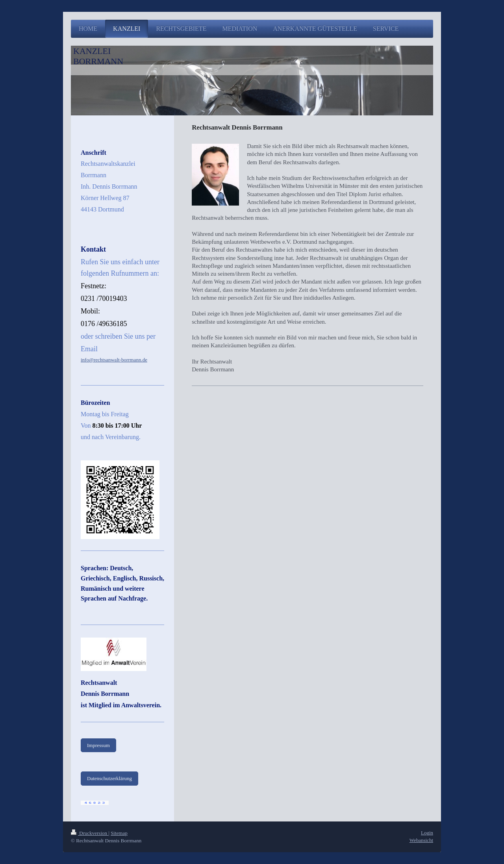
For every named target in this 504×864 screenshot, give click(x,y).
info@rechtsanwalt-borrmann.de (114, 360)
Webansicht (421, 840)
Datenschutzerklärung (109, 778)
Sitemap (119, 833)
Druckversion (90, 833)
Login (427, 833)
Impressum (98, 745)
